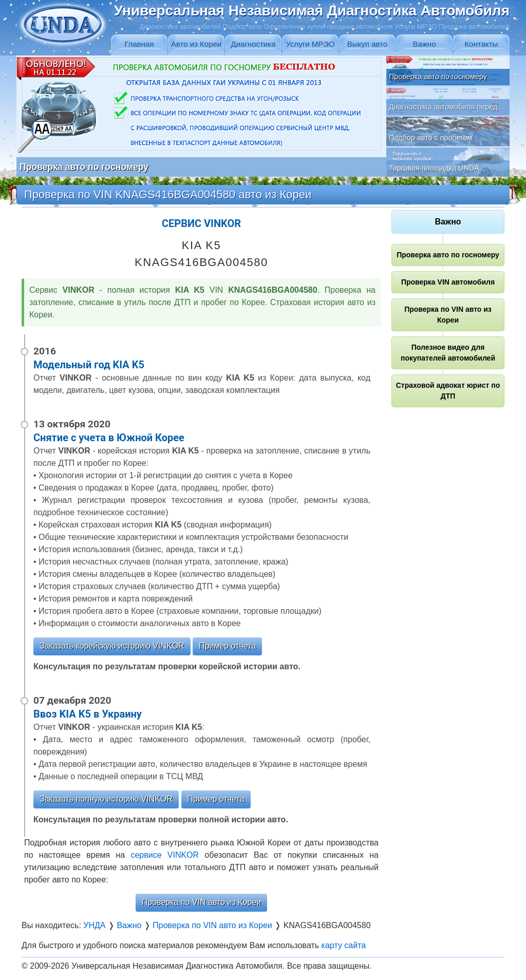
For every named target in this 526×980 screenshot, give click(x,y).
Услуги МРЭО (310, 44)
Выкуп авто (367, 44)
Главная (139, 44)
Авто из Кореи (196, 44)
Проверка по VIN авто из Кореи (201, 902)
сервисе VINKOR (165, 855)
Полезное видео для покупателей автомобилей (448, 353)
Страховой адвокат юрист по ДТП (448, 391)
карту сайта (344, 945)
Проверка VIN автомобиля (448, 282)
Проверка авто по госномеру (448, 255)
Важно (424, 44)
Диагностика (253, 44)
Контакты (482, 44)
